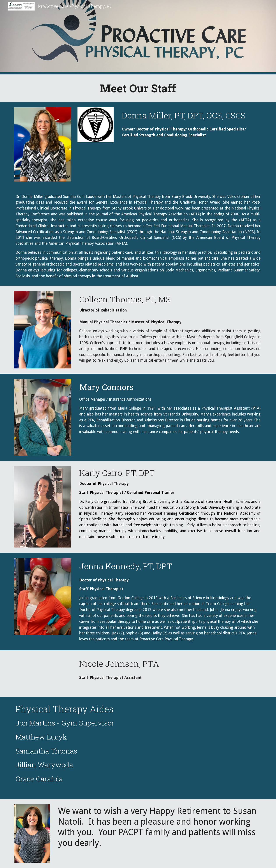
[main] (138, 88)
